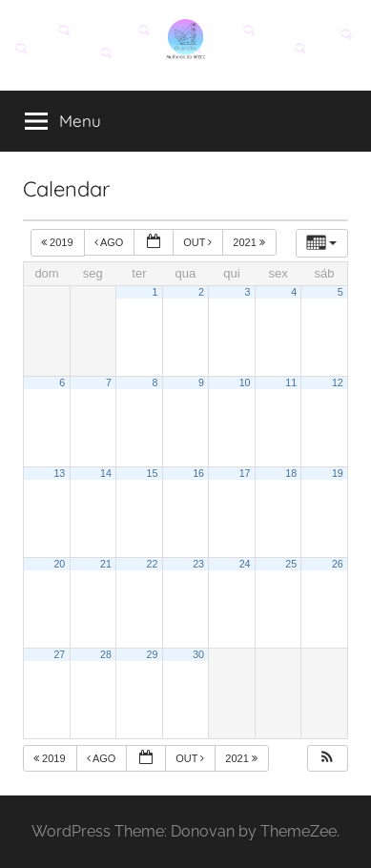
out (199, 242)
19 (338, 473)
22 (153, 564)
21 (106, 564)
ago (111, 242)
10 (245, 382)
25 (291, 564)
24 (245, 564)
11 (291, 382)
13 (59, 473)
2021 (250, 242)
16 (198, 473)
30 (198, 654)
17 (245, 473)
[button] (327, 759)
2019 (59, 242)
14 (106, 473)
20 (59, 564)
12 (338, 382)
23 (198, 564)
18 (291, 473)
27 (59, 654)
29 (153, 654)
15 (153, 473)
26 (338, 564)
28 (106, 654)
